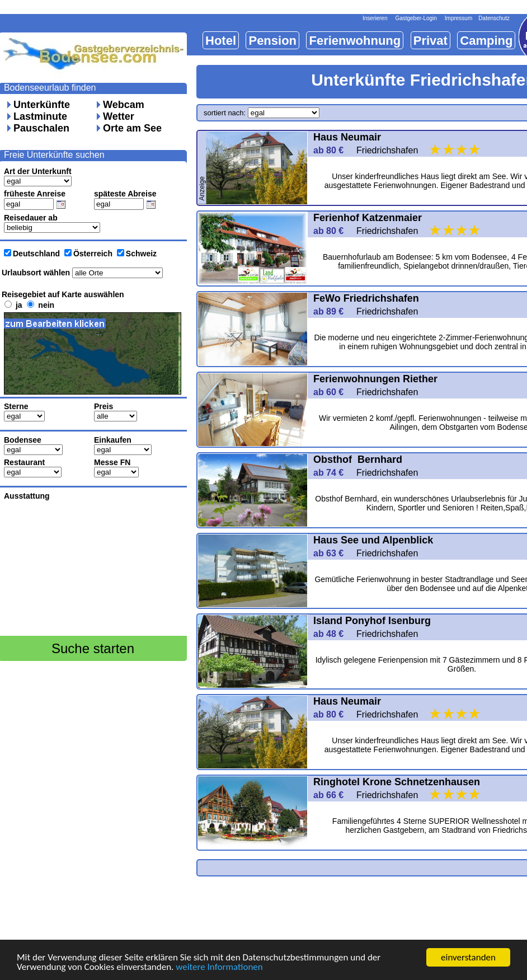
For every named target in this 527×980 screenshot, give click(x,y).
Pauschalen (41, 128)
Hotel (221, 41)
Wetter (119, 116)
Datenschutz (494, 18)
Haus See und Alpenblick (373, 540)
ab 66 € (333, 795)
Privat (430, 41)
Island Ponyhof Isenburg (373, 621)
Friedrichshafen (419, 150)
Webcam (124, 105)
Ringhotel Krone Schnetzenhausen (397, 782)
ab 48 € (333, 634)
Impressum (458, 18)
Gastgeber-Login (416, 18)
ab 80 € (333, 150)
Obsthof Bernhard (358, 459)
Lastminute (40, 116)
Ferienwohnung (355, 41)
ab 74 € (333, 473)
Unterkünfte (42, 105)
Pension (272, 41)
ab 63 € (333, 553)
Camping (486, 41)
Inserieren (375, 18)
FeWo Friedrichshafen (368, 298)
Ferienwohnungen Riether (375, 379)
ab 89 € (333, 311)
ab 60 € (333, 392)
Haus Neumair (347, 137)
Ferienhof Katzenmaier (368, 218)
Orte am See (132, 128)
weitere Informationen (219, 967)
